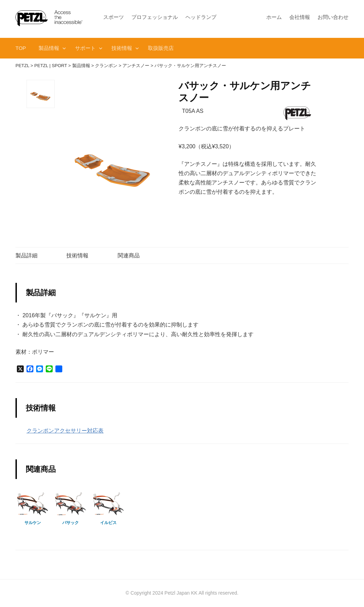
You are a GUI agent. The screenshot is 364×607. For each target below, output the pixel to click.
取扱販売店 (161, 48)
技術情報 (122, 48)
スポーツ (114, 17)
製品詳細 (26, 255)
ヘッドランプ (201, 17)
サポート (85, 48)
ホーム (274, 17)
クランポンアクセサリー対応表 (65, 431)
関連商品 (129, 255)
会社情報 (300, 17)
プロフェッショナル (155, 17)
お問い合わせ (333, 17)
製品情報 (49, 48)
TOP (21, 48)
